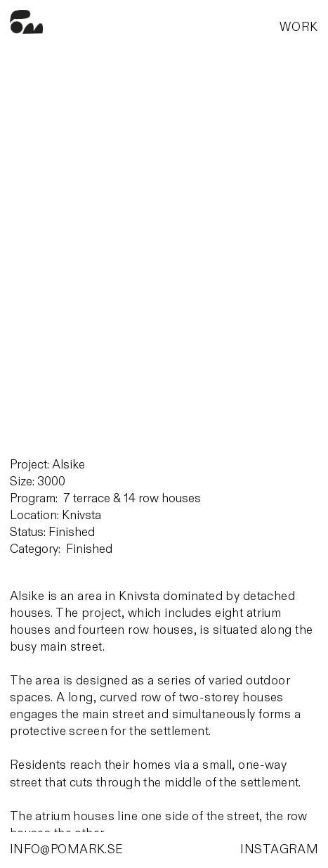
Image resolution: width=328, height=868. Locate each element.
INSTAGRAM (279, 849)
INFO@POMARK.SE (67, 849)
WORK (299, 27)
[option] (165, 262)
